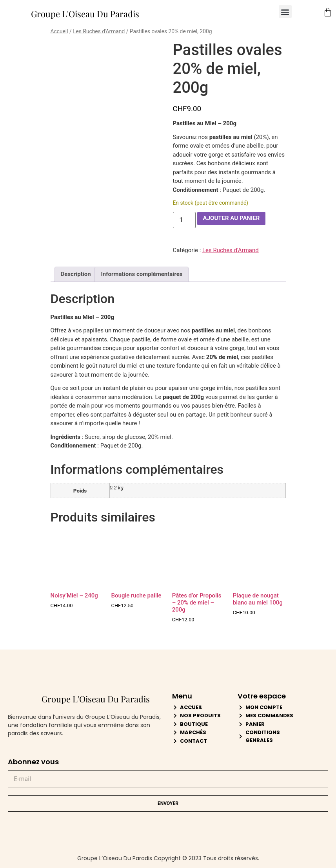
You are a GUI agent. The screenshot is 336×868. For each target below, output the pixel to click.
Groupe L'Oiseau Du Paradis (85, 14)
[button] (285, 12)
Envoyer (168, 803)
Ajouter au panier (232, 218)
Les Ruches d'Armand (99, 31)
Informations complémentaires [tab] (142, 274)
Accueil (59, 31)
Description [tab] (76, 274)
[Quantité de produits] (184, 220)
